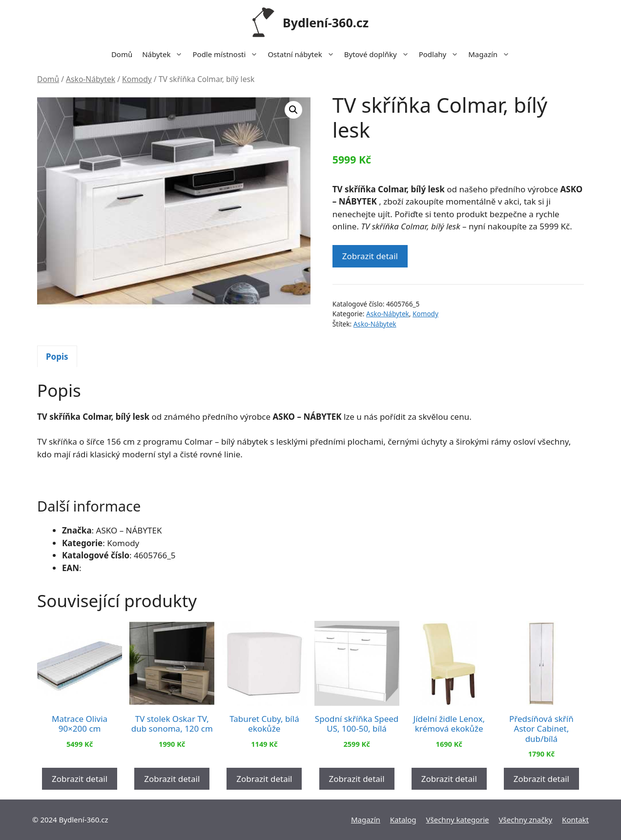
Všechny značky (526, 820)
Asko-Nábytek (91, 79)
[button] (293, 110)
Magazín (491, 54)
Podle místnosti (228, 54)
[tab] (57, 356)
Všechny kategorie (458, 820)
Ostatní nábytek (303, 54)
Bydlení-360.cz (326, 22)
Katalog (403, 820)
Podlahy (441, 54)
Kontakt (575, 820)
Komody (137, 79)
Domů (122, 54)
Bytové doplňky (379, 54)
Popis (57, 357)
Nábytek (165, 54)
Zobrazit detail (370, 256)
